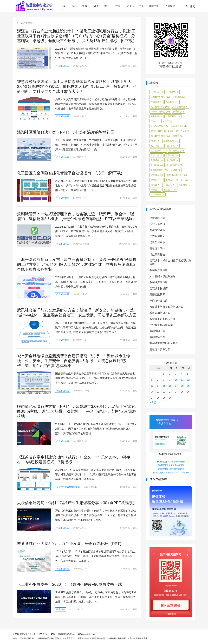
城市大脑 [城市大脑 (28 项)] (183, 131)
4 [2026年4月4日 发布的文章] (182, 374)
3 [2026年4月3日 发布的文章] (176, 374)
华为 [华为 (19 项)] (155, 121)
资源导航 (170, 6)
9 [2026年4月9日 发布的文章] (170, 380)
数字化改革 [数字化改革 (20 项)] (158, 151)
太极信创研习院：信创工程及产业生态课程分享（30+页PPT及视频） (77, 503)
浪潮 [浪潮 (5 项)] (169, 180)
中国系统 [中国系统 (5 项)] (179, 97)
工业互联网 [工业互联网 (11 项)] (171, 141)
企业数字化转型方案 (161, 325)
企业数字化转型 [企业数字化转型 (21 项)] (160, 112)
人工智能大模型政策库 (162, 276)
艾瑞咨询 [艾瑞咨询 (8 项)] (169, 185)
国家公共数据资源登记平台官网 (91, 638)
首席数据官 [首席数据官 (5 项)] (158, 194)
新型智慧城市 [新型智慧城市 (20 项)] (159, 170)
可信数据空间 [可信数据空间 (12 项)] (159, 126)
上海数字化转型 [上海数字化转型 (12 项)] (160, 97)
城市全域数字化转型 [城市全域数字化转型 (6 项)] (162, 131)
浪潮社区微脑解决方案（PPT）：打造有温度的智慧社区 (66, 132)
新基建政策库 (157, 295)
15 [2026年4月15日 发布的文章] (164, 386)
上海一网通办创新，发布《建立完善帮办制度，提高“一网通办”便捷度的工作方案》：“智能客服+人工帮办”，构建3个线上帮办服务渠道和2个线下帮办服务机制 (77, 264)
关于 (141, 6)
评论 (135, 66)
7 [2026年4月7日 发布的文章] (158, 380)
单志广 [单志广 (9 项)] (167, 121)
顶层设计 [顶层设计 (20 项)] (170, 190)
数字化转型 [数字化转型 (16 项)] (176, 151)
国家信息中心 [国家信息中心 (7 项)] (179, 126)
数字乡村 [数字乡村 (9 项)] (173, 146)
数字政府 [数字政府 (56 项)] (172, 155)
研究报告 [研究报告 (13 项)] (183, 180)
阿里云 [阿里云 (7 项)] (155, 190)
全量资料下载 (157, 218)
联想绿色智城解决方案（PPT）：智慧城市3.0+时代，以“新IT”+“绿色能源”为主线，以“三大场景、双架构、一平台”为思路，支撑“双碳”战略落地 (77, 411)
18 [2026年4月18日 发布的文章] (182, 386)
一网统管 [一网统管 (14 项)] (157, 92)
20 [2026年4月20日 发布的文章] (152, 392)
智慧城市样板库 (159, 288)
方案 (118, 6)
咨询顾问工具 (157, 331)
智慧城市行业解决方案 (162, 319)
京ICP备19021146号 (46, 634)
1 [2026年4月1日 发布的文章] (164, 374)
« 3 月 (153, 403)
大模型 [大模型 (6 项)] (155, 141)
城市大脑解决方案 (160, 313)
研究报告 (61, 609)
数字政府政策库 (159, 270)
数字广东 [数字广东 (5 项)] (156, 155)
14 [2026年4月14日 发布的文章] (158, 386)
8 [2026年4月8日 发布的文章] (164, 380)
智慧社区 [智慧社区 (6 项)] (156, 180)
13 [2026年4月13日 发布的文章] (152, 386)
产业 (130, 6)
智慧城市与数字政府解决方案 (166, 307)
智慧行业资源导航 (160, 349)
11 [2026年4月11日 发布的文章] (182, 380)
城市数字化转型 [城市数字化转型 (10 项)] (160, 136)
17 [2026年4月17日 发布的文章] (176, 386)
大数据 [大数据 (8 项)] (178, 136)
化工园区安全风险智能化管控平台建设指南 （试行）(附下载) (70, 173)
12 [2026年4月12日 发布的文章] (188, 380)
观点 (96, 6)
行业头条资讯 (157, 224)
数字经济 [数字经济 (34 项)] (157, 160)
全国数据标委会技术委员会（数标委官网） (55, 638)
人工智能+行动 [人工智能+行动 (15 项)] (160, 107)
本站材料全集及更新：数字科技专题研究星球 (127, 638)
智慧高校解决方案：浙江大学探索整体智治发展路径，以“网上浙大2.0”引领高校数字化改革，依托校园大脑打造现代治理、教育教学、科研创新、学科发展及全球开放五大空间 (77, 86)
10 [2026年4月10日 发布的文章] (176, 380)
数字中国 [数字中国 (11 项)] (157, 146)
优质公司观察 (157, 242)
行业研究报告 (157, 254)
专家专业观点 (157, 230)
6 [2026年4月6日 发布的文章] (152, 380)
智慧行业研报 (157, 248)
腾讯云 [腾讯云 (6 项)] (155, 185)
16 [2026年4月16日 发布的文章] (170, 386)
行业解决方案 (63, 66)
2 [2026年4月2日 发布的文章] (170, 374)
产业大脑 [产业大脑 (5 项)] (156, 102)
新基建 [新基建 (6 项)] (176, 170)
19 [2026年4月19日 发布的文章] (188, 386)
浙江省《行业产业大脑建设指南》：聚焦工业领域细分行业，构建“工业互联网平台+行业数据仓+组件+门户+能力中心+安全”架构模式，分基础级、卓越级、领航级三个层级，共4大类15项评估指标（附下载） (77, 36)
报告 (85, 6)
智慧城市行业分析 (28, 634)
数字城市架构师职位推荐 (164, 343)
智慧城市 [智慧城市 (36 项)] (157, 175)
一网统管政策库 (159, 301)
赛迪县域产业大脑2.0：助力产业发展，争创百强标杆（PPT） (70, 544)
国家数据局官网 (26, 638)
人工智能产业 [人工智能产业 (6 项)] (180, 107)
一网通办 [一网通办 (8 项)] (173, 92)
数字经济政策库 (159, 282)
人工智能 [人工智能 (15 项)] (172, 102)
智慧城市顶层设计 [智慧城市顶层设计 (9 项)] (177, 175)
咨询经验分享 (157, 337)
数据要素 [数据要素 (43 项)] (157, 165)
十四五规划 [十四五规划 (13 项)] (173, 116)
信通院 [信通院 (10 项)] (178, 112)
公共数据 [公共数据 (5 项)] (156, 116)
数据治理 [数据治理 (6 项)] (173, 160)
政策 (73, 6)
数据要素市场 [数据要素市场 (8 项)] (175, 165)
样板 (106, 6)
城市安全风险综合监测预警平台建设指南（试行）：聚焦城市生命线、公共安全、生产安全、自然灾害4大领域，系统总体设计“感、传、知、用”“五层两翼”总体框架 (74, 361)
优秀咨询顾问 (157, 236)
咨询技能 (153, 6)
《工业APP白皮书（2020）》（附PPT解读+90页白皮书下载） (71, 584)
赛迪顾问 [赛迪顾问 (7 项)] (184, 185)
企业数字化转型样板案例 (68, 487)
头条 (63, 6)
